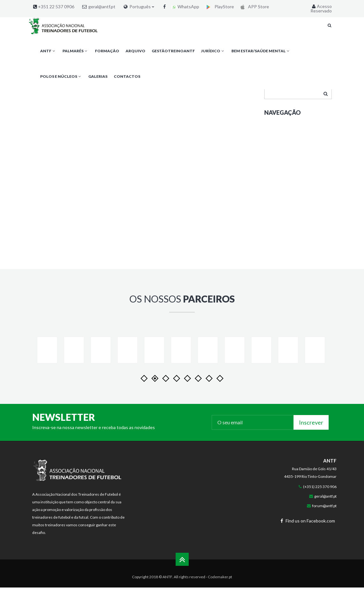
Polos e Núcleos (61, 76)
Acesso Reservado (321, 8)
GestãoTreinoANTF (173, 51)
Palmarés (75, 51)
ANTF (48, 51)
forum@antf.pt (324, 516)
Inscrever (311, 433)
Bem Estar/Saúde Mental (261, 51)
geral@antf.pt (102, 7)
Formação (107, 51)
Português (142, 7)
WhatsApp (185, 7)
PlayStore (219, 7)
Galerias (98, 76)
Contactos (127, 76)
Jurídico (213, 51)
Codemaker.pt (220, 587)
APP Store (254, 7)
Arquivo (135, 51)
